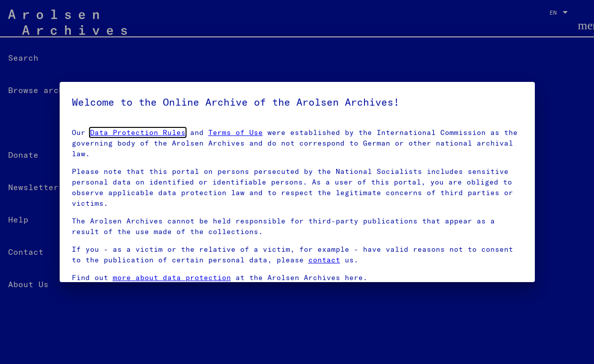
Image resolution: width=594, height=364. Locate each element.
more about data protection (172, 278)
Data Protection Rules (138, 132)
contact (324, 260)
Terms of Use (236, 132)
